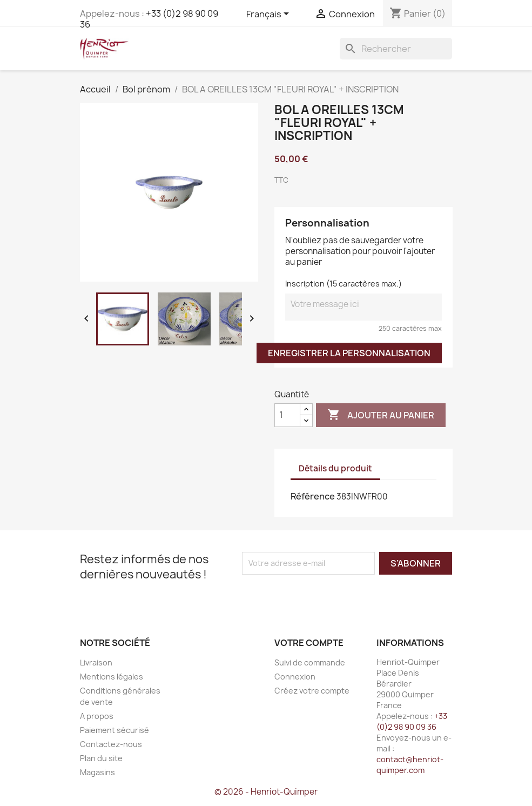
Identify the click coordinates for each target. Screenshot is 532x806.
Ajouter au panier (381, 415)
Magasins (97, 772)
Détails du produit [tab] (335, 468)
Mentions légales (112, 677)
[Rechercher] (396, 49)
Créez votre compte (312, 691)
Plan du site (101, 758)
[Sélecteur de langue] (270, 15)
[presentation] (332, 596)
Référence (313, 496)
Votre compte (309, 643)
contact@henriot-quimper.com (410, 765)
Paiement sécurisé (115, 730)
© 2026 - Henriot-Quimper (266, 792)
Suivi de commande (310, 662)
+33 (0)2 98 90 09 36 (149, 19)
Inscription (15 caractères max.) (344, 284)
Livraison (96, 662)
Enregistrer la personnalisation (349, 353)
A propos (97, 716)
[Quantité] (287, 415)
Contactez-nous (111, 744)
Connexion (295, 677)
